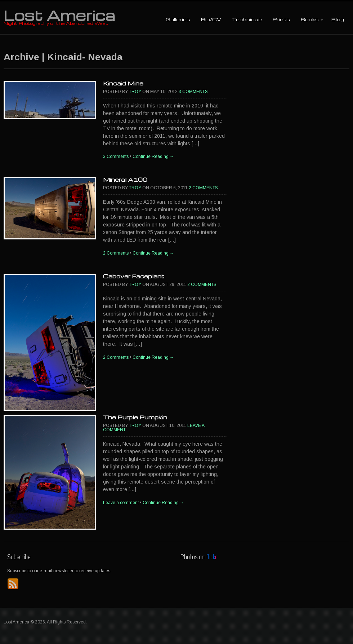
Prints (281, 19)
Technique (247, 19)
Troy (135, 92)
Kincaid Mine (123, 83)
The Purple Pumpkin (135, 417)
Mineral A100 (125, 180)
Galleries (178, 19)
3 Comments (193, 92)
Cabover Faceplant (134, 276)
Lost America (59, 15)
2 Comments (203, 188)
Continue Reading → (153, 156)
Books (310, 20)
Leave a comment (121, 503)
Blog (338, 19)
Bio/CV (211, 19)
